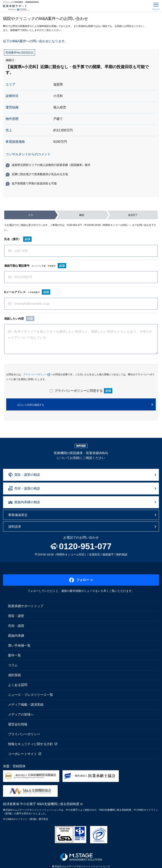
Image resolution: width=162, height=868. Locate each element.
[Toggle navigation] (156, 6)
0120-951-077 (74, 225)
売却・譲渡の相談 (27, 488)
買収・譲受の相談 (27, 475)
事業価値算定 (18, 515)
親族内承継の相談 (27, 502)
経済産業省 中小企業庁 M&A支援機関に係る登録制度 (41, 804)
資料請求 (15, 527)
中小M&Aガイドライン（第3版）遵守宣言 (26, 819)
